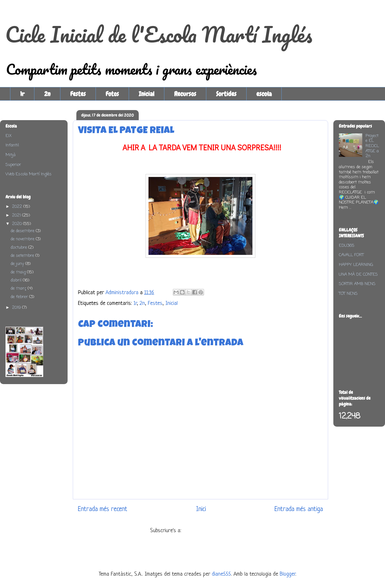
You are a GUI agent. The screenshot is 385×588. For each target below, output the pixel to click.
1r (22, 94)
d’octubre (19, 248)
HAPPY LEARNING (356, 265)
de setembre (23, 256)
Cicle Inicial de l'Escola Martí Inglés (159, 34)
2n (47, 94)
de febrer (20, 297)
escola (264, 94)
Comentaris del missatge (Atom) (217, 531)
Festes (78, 94)
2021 (17, 215)
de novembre (23, 239)
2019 (17, 308)
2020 (18, 224)
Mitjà (11, 155)
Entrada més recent (103, 509)
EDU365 (347, 246)
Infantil (12, 145)
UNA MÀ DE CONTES (358, 275)
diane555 (221, 574)
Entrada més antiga (299, 509)
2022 (18, 207)
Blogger (288, 574)
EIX (9, 136)
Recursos (185, 94)
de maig (19, 272)
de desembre (23, 231)
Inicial (147, 94)
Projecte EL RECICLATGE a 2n (372, 146)
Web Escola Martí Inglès (29, 174)
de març (19, 288)
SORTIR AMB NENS (357, 284)
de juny (18, 264)
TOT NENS (348, 294)
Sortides (226, 94)
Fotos (112, 94)
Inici (201, 509)
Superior (13, 165)
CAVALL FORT (351, 255)
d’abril (17, 280)
